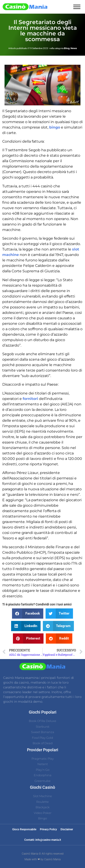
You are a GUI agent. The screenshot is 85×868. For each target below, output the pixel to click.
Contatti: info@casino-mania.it (43, 840)
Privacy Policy (48, 829)
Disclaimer (67, 829)
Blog (67, 48)
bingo (55, 127)
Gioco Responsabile (24, 829)
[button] (28, 614)
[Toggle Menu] (77, 7)
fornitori (30, 399)
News (74, 48)
